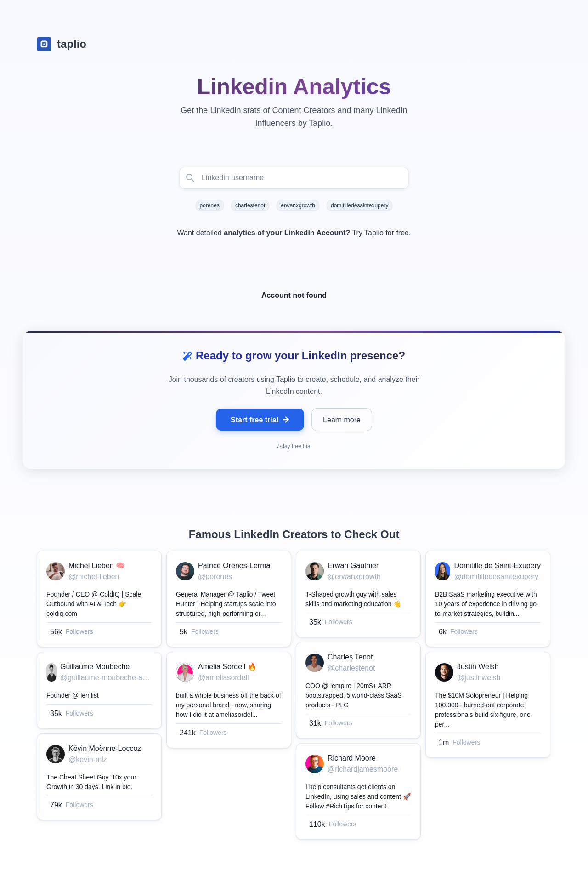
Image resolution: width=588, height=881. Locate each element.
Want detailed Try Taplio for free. (294, 233)
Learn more (342, 420)
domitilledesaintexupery (359, 205)
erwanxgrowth (298, 205)
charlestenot (250, 205)
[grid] (294, 697)
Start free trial (260, 420)
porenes (210, 205)
